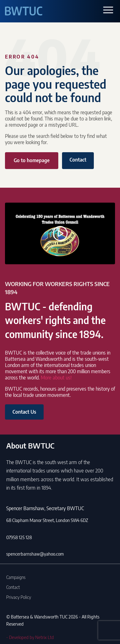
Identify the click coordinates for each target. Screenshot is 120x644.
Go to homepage (32, 160)
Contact (78, 160)
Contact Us (24, 412)
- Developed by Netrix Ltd (30, 637)
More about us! (56, 378)
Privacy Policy (19, 597)
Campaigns (16, 577)
